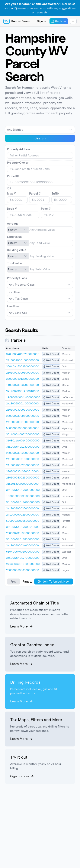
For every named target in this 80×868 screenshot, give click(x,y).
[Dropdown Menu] (73, 21)
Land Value (14, 237)
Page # (46, 208)
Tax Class (14, 292)
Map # (11, 193)
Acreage (13, 223)
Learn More (22, 626)
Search (40, 138)
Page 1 (27, 581)
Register (59, 21)
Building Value (17, 250)
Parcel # (35, 193)
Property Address (19, 149)
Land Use (13, 306)
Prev (13, 581)
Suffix (55, 193)
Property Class (17, 278)
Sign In (42, 21)
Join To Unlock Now (54, 581)
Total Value (15, 263)
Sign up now (22, 776)
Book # (12, 208)
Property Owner (18, 163)
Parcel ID (13, 176)
